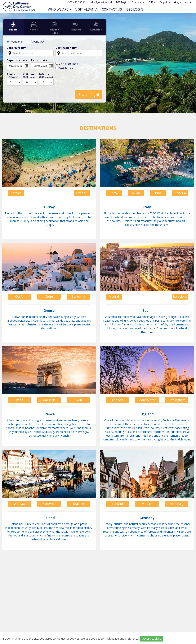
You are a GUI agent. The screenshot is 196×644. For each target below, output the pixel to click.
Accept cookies (152, 639)
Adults (12, 76)
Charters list (138, 2)
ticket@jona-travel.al (101, 2)
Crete (49, 297)
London (118, 400)
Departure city (16, 48)
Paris (20, 400)
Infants (46, 76)
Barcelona (180, 297)
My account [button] (183, 2)
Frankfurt (118, 504)
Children (29, 76)
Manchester (147, 400)
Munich (147, 504)
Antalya (16, 193)
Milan (136, 193)
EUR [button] (152, 2)
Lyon (78, 400)
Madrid (114, 297)
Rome (114, 193)
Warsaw (20, 504)
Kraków (78, 504)
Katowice (49, 504)
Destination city (66, 48)
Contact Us (113, 9)
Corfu (19, 297)
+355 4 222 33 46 (76, 2)
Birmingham (176, 400)
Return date (39, 60)
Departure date (17, 60)
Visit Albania (87, 9)
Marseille (49, 400)
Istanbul (82, 193)
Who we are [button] (59, 9)
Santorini (78, 297)
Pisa (158, 193)
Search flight (89, 94)
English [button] (165, 2)
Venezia (180, 193)
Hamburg (176, 504)
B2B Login (136, 9)
